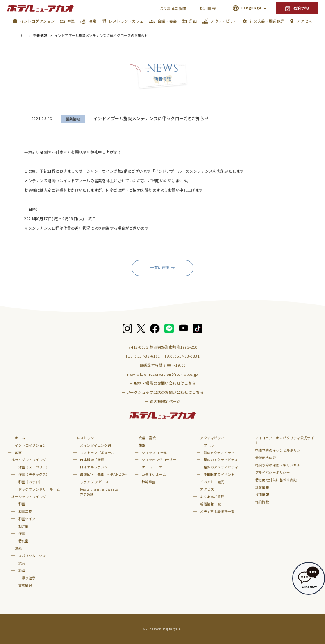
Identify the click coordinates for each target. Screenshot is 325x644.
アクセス (305, 21)
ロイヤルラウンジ (94, 467)
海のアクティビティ (219, 453)
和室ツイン (27, 519)
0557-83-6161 (148, 356)
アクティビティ (224, 21)
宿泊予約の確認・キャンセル (278, 465)
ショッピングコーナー (159, 460)
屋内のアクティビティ (221, 460)
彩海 (22, 570)
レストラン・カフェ (126, 21)
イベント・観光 (212, 482)
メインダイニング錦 (95, 445)
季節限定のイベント (219, 474)
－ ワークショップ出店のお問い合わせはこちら (162, 392)
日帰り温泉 (27, 578)
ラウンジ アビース (94, 482)
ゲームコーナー (154, 467)
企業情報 (262, 487)
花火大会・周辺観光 (267, 21)
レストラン (85, 438)
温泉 (92, 21)
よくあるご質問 (173, 8)
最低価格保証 (266, 458)
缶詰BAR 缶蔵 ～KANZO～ (103, 474)
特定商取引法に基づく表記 (276, 480)
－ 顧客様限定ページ (163, 401)
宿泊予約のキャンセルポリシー (280, 450)
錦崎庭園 (149, 482)
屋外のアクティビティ (221, 467)
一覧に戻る (160, 267)
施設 (193, 21)
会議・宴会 (167, 21)
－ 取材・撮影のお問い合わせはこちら (162, 383)
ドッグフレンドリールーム (39, 489)
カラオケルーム (154, 474)
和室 (22, 504)
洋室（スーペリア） (34, 467)
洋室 (22, 533)
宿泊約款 (262, 502)
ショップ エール (155, 453)
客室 (71, 21)
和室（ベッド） (31, 482)
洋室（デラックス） (34, 474)
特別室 (24, 541)
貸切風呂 (25, 585)
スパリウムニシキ (32, 556)
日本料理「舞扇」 (94, 460)
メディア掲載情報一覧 (217, 511)
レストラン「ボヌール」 (99, 453)
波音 (22, 563)
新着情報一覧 (210, 504)
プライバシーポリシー (273, 472)
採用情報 (208, 8)
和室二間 (25, 511)
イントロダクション (37, 21)
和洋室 (24, 526)
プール (209, 445)
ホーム (20, 438)
